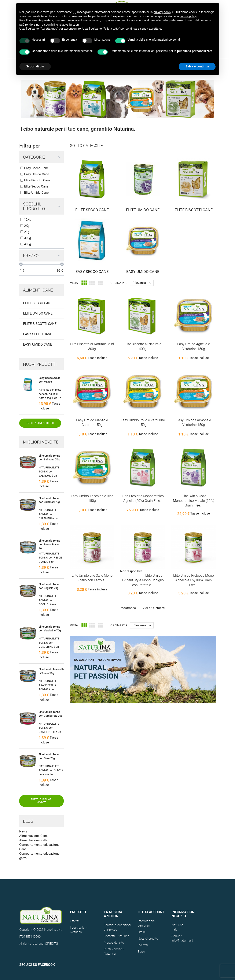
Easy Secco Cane (38, 334)
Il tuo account (151, 912)
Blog (28, 821)
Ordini (142, 932)
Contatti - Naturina (117, 936)
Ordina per (119, 283)
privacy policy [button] (162, 12)
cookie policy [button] (188, 16)
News (23, 831)
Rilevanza (143, 283)
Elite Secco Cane (38, 303)
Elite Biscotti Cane (40, 324)
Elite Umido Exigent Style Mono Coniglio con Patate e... (143, 580)
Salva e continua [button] (197, 66)
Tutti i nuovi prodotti (40, 423)
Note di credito (148, 939)
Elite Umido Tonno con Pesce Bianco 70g (49, 544)
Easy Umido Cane (38, 344)
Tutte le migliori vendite (41, 801)
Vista (74, 283)
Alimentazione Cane (33, 836)
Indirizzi (143, 945)
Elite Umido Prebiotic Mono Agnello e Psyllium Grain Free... (194, 580)
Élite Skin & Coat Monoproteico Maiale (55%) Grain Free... (194, 501)
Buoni (142, 952)
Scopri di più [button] (35, 66)
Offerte (75, 921)
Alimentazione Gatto (34, 840)
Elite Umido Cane (38, 313)
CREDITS (52, 944)
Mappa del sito (114, 943)
